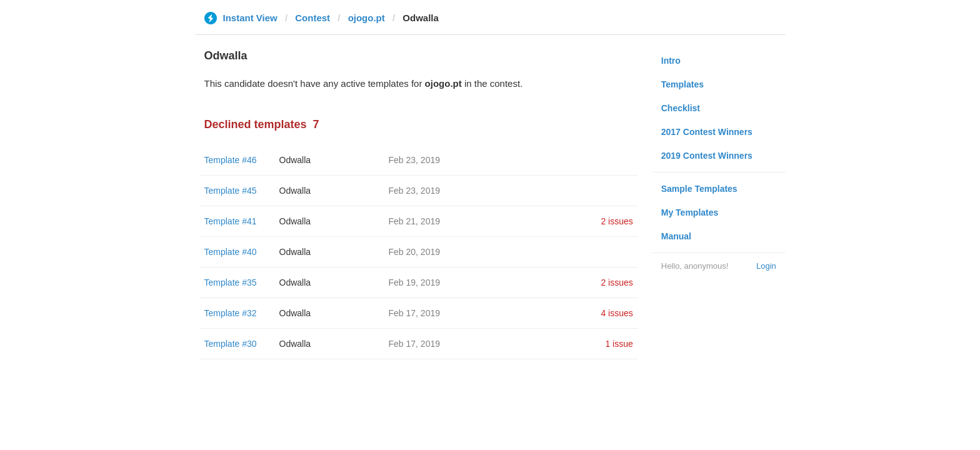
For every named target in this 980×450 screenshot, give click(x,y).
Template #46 (231, 160)
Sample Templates (699, 189)
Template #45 (231, 191)
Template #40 (231, 252)
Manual (676, 236)
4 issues (617, 313)
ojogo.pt (367, 18)
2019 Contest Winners (707, 156)
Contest (312, 18)
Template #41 (231, 221)
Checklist (681, 108)
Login (766, 266)
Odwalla (295, 160)
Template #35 (231, 282)
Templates (682, 84)
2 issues (617, 221)
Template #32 (231, 313)
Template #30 (231, 344)
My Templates (690, 212)
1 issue (619, 344)
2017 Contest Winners (707, 132)
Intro (671, 61)
